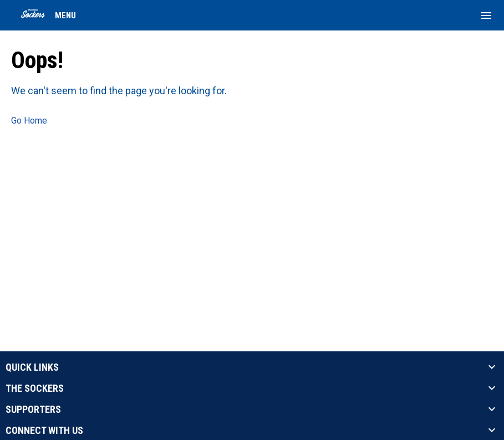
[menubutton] (486, 16)
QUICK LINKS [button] (32, 367)
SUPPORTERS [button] (33, 410)
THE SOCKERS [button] (35, 388)
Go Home (29, 121)
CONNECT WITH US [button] (44, 431)
